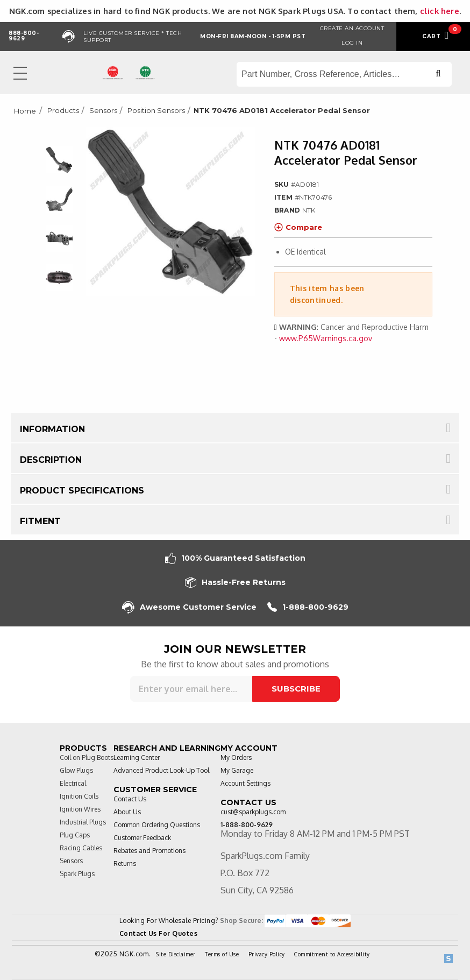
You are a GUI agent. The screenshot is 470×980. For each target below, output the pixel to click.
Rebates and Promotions (149, 851)
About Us (127, 812)
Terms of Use (222, 954)
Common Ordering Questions (157, 825)
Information (52, 429)
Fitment (40, 521)
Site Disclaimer (176, 954)
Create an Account (352, 28)
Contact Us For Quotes (159, 933)
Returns (125, 863)
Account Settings (245, 783)
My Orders (236, 757)
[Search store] (344, 74)
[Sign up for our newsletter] (191, 689)
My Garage (237, 770)
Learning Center (137, 757)
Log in (352, 43)
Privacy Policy (267, 954)
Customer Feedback (142, 838)
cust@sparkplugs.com (253, 812)
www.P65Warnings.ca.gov (326, 338)
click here (440, 11)
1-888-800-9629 (308, 607)
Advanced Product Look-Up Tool (161, 770)
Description (51, 460)
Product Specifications (82, 491)
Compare (298, 227)
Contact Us (130, 799)
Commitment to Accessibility (332, 954)
